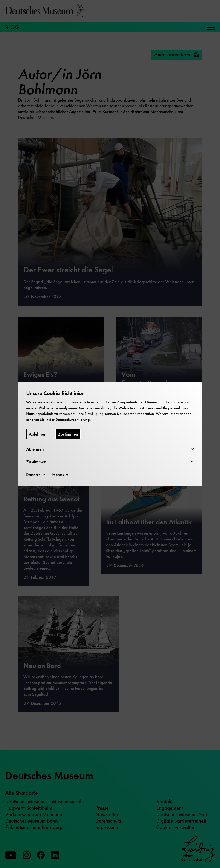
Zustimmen (68, 434)
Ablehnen (38, 434)
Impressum (60, 475)
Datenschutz (36, 475)
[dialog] (110, 434)
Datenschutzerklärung (73, 420)
